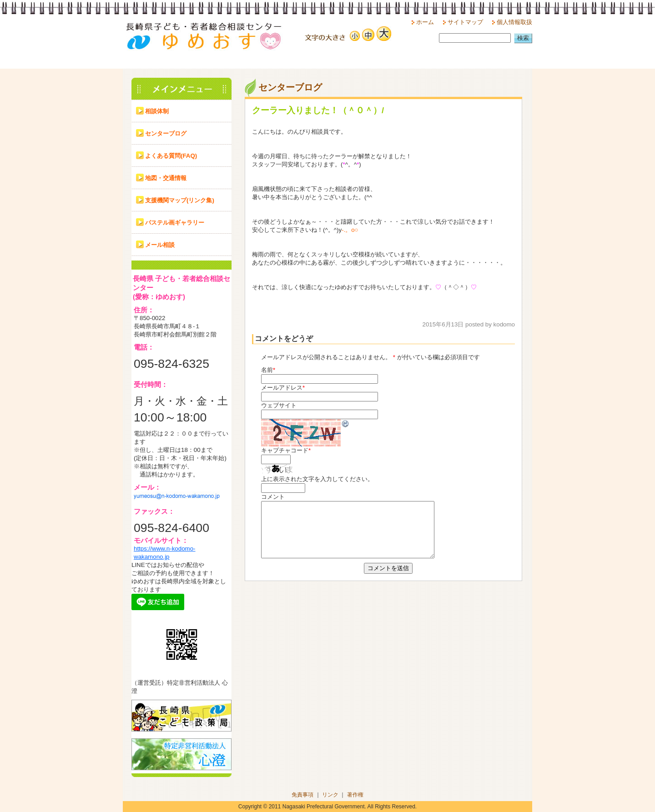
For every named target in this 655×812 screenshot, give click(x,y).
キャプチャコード (285, 450)
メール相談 (160, 245)
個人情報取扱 (514, 22)
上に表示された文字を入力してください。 (317, 479)
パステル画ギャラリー (175, 223)
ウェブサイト (279, 405)
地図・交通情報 (166, 178)
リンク (330, 795)
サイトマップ (465, 22)
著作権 (355, 795)
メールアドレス (282, 388)
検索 (523, 38)
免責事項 (302, 795)
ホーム (425, 22)
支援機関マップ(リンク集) (180, 200)
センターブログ (166, 133)
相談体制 (157, 111)
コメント (273, 497)
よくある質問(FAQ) (171, 156)
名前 (267, 370)
